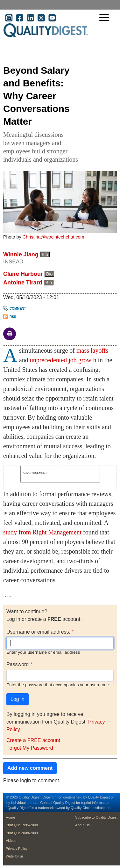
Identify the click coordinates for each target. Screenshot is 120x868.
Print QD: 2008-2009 (22, 833)
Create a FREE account (33, 740)
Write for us (15, 856)
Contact (46, 803)
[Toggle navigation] (106, 18)
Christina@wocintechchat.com (53, 237)
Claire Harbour (23, 274)
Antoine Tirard (23, 283)
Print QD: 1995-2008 (22, 825)
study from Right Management (42, 532)
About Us (82, 825)
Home (10, 817)
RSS (13, 317)
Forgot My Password (30, 748)
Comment (18, 309)
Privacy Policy (17, 849)
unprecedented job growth (63, 360)
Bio (45, 254)
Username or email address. (38, 632)
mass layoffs (92, 350)
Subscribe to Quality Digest (96, 817)
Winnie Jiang (21, 254)
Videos (11, 841)
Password (18, 664)
